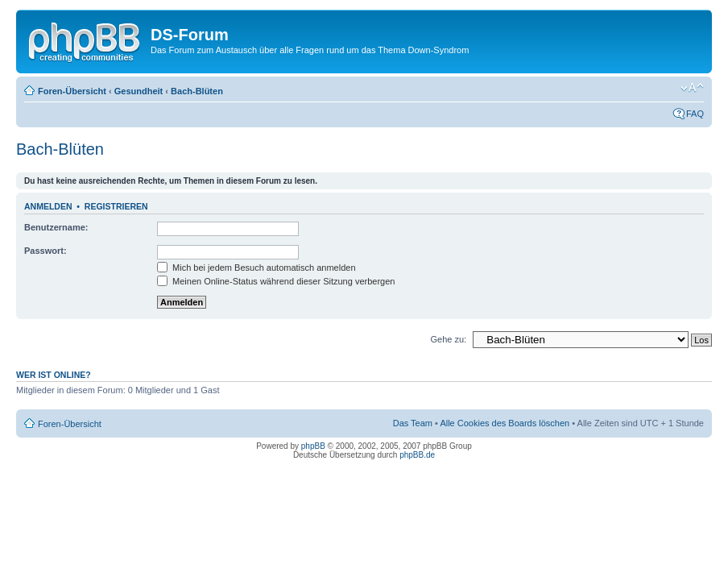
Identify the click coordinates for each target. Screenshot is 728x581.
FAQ (695, 114)
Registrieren (116, 206)
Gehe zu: (448, 339)
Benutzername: (56, 227)
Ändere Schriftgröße (692, 88)
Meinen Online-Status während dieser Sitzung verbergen (276, 281)
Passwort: (45, 251)
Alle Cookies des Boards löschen (505, 423)
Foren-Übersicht (72, 91)
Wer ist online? (54, 375)
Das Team (413, 423)
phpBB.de (417, 455)
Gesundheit (139, 91)
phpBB (313, 446)
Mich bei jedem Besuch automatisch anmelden (256, 268)
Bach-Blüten (197, 91)
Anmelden (48, 206)
